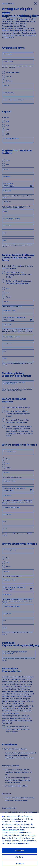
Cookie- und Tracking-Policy (13, 832)
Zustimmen (20, 852)
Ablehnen (19, 859)
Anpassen (20, 865)
